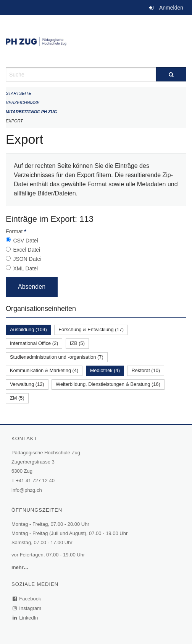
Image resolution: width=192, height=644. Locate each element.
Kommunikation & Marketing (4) (44, 370)
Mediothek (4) (105, 370)
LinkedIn (26, 618)
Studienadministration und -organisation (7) (57, 357)
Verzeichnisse (23, 102)
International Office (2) (34, 343)
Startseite (19, 93)
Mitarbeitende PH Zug (31, 112)
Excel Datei (27, 250)
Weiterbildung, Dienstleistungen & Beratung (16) (108, 384)
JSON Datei (27, 259)
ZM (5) (17, 398)
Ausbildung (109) (28, 329)
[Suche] (171, 74)
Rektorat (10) (146, 370)
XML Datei (25, 268)
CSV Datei (25, 241)
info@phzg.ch (27, 490)
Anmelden (171, 8)
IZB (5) (77, 343)
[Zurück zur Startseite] (96, 41)
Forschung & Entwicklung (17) (91, 329)
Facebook (27, 599)
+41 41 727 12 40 (35, 481)
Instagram (27, 608)
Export (14, 121)
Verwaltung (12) (27, 384)
